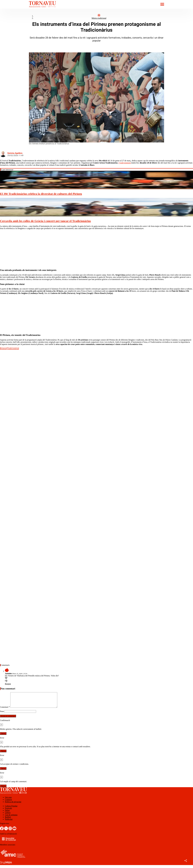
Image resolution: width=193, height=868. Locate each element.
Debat (7, 813)
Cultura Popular (11, 809)
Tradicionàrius (13, 348)
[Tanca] (1, 728)
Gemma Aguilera (15, 153)
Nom (2, 714)
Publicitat (9, 822)
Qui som (8, 800)
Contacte (8, 802)
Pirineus (3, 348)
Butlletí (8, 820)
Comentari (5, 710)
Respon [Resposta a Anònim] (8, 684)
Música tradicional (99, 18)
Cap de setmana (11, 818)
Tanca (3, 736)
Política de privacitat (13, 805)
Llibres (8, 816)
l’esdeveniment (125, 163)
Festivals (8, 811)
